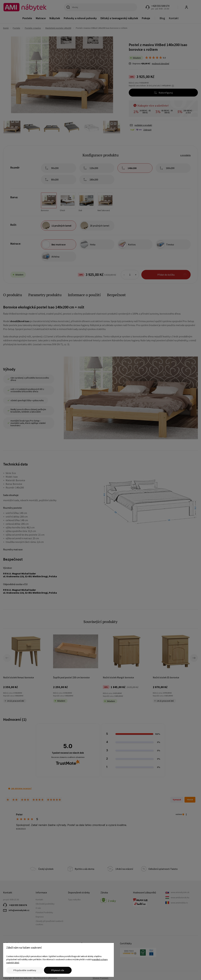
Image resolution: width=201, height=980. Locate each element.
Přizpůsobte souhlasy (25, 970)
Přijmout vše (58, 970)
